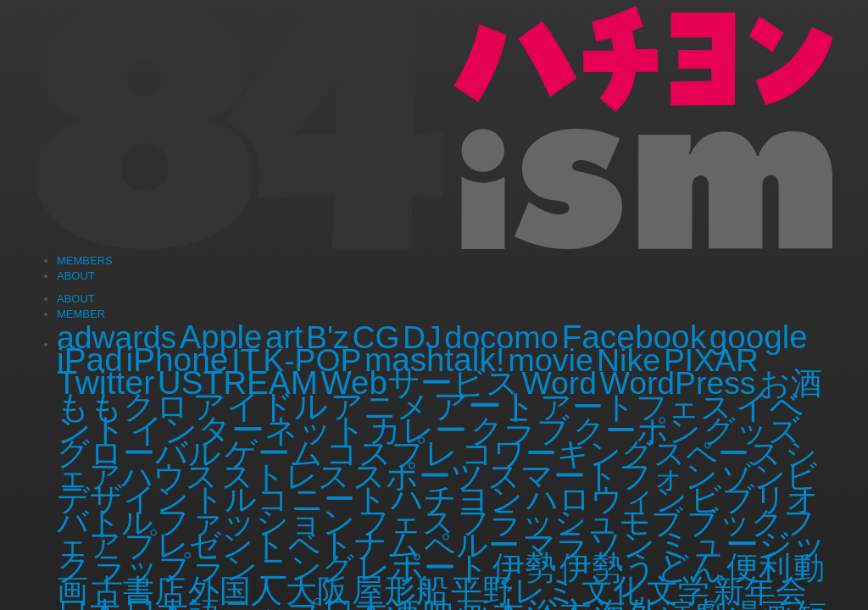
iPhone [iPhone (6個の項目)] (177, 360)
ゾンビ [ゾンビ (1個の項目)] (770, 476)
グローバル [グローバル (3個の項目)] (139, 453)
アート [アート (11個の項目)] (485, 406)
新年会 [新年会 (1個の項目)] (760, 591)
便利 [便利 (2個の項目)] (759, 568)
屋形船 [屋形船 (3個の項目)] (400, 590)
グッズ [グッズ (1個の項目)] (752, 430)
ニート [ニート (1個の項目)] (339, 499)
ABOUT (76, 299)
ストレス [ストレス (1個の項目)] (286, 476)
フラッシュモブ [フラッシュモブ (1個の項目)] (570, 522)
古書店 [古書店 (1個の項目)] (139, 591)
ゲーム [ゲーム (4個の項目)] (274, 453)
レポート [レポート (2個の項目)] (423, 568)
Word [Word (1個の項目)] (559, 383)
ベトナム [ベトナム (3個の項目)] (354, 544)
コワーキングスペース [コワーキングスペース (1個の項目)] (621, 453)
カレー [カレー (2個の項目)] (418, 430)
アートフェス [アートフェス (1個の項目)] (636, 407)
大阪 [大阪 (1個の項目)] (317, 591)
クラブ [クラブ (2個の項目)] (520, 430)
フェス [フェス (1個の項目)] (406, 522)
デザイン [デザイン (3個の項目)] (123, 499)
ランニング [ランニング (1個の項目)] (274, 568)
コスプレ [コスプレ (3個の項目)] (392, 453)
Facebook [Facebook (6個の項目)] (634, 337)
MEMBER (81, 314)
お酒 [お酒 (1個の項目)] (790, 383)
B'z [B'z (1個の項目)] (328, 337)
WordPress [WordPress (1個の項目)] (678, 383)
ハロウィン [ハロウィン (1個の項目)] (607, 499)
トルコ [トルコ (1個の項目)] (241, 499)
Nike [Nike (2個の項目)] (629, 360)
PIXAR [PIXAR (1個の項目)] (711, 360)
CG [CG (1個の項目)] (376, 337)
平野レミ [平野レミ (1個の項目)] (515, 591)
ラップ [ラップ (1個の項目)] (142, 568)
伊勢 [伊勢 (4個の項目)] (525, 567)
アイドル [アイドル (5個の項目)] (260, 406)
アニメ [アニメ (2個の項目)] (380, 407)
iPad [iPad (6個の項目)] (90, 360)
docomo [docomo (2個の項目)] (501, 337)
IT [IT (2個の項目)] (246, 360)
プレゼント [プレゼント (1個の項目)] (205, 545)
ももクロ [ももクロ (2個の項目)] (123, 407)
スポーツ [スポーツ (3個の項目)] (418, 476)
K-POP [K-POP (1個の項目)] (312, 360)
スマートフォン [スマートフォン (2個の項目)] (603, 476)
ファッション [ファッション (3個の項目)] (256, 521)
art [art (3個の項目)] (284, 337)
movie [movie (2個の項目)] (551, 360)
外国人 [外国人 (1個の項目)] (235, 591)
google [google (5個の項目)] (759, 337)
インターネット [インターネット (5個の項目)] (248, 430)
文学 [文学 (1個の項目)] (678, 591)
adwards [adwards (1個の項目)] (117, 337)
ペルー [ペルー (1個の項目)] (472, 545)
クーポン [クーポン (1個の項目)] (637, 430)
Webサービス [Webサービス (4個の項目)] (419, 383)
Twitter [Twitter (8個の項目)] (106, 383)
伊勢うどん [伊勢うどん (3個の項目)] (641, 567)
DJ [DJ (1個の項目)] (422, 337)
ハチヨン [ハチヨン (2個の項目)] (457, 499)
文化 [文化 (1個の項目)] (613, 591)
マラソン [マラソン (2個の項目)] (589, 545)
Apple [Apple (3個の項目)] (221, 337)
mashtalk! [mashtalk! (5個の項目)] (434, 360)
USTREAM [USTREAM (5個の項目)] (238, 383)
